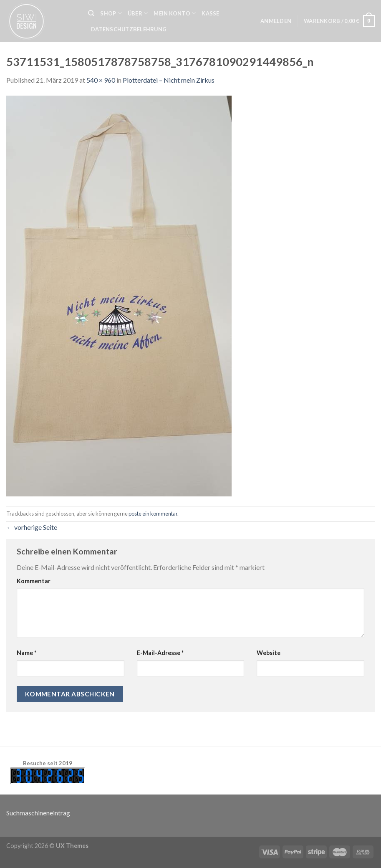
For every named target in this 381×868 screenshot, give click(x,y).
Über (138, 13)
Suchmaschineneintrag (38, 813)
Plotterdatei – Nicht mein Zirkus (169, 80)
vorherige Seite (32, 527)
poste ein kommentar (153, 514)
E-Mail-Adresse (160, 653)
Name (26, 653)
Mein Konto (175, 13)
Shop (111, 13)
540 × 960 (101, 80)
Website (269, 653)
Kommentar (34, 581)
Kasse (210, 13)
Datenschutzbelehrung (129, 29)
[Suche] (91, 13)
